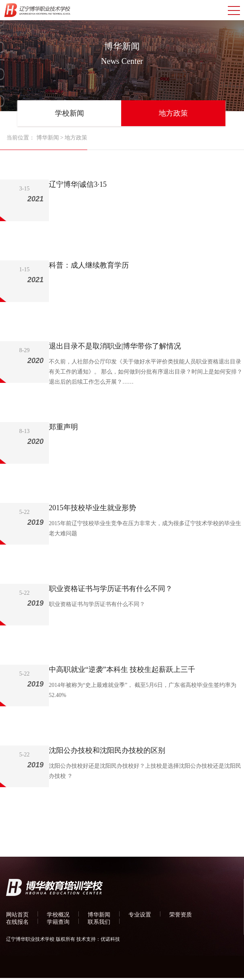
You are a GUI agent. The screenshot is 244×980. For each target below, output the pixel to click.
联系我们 (99, 922)
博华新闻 (48, 138)
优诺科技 (110, 939)
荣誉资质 (181, 915)
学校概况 (58, 915)
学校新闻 (69, 113)
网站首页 (17, 915)
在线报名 (17, 922)
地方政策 (173, 113)
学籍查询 (58, 922)
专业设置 (140, 915)
